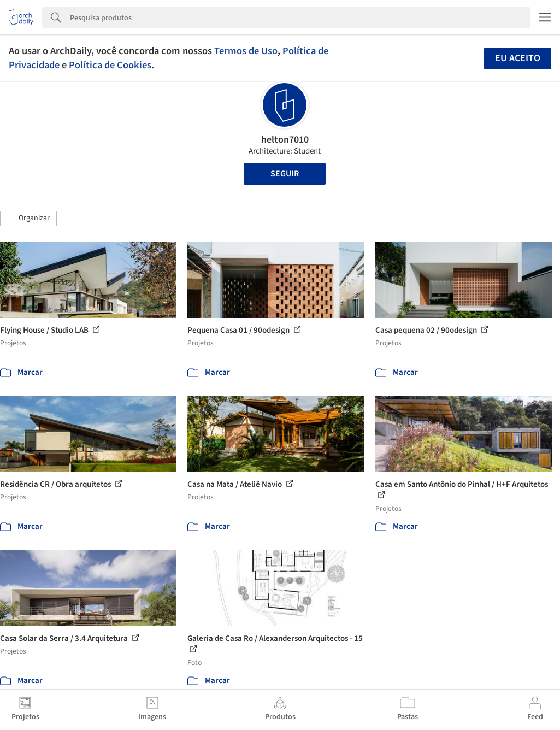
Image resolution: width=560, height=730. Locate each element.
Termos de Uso (246, 51)
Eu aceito (518, 58)
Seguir (285, 174)
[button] (28, 219)
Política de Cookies (110, 65)
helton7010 (285, 140)
